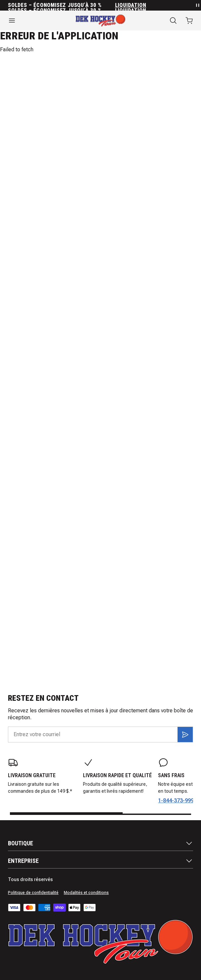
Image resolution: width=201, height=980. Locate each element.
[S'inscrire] (185, 735)
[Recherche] (173, 21)
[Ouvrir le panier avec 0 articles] (189, 21)
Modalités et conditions (86, 893)
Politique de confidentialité (33, 893)
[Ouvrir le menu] (34, 21)
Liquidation (131, 5)
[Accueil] (100, 21)
